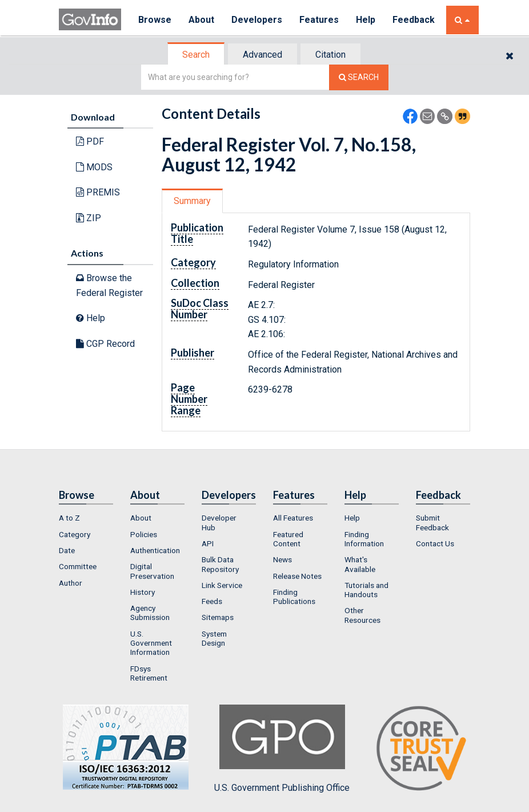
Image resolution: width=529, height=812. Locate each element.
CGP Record (105, 344)
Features (319, 20)
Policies (144, 534)
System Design (214, 638)
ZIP (89, 218)
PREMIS (98, 192)
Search (196, 55)
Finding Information (364, 539)
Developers (257, 20)
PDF (90, 141)
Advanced (263, 55)
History (143, 592)
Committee (78, 566)
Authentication (155, 550)
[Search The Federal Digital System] (359, 77)
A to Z (69, 518)
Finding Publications (294, 597)
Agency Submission (150, 613)
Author (71, 583)
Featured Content (288, 539)
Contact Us (435, 543)
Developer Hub (219, 522)
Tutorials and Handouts (366, 590)
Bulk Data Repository (220, 564)
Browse (155, 20)
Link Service (222, 585)
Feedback (414, 20)
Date (67, 550)
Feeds (212, 601)
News (282, 559)
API (208, 543)
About (201, 20)
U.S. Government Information (151, 643)
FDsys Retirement (149, 673)
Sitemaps (218, 617)
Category (75, 534)
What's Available (360, 564)
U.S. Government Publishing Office (282, 749)
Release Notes (297, 576)
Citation (330, 55)
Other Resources (362, 615)
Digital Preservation (152, 571)
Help (366, 20)
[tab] (197, 55)
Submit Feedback (432, 522)
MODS (94, 167)
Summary (192, 201)
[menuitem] (86, 518)
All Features (293, 518)
